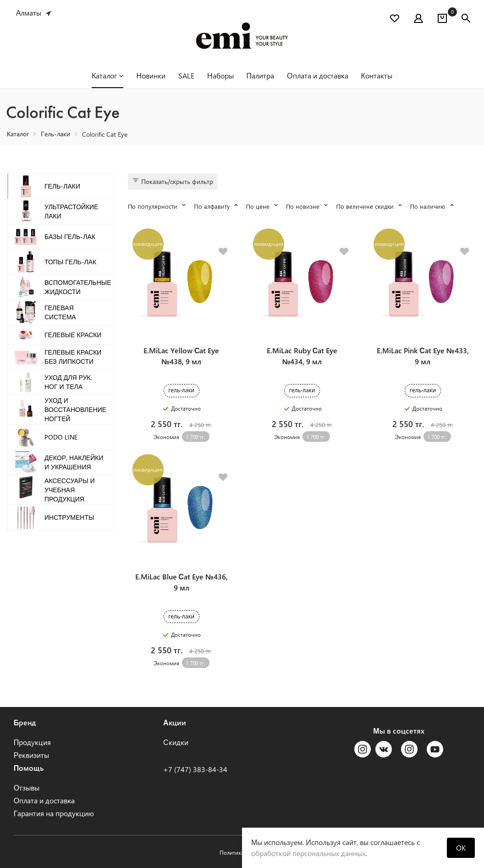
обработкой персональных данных (308, 853)
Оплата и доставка (317, 75)
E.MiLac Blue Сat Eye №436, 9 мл (181, 582)
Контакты (377, 75)
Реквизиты (32, 755)
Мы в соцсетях (399, 731)
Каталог (107, 75)
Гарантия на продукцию (54, 813)
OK (461, 848)
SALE (186, 75)
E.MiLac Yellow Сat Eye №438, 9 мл (181, 356)
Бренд (25, 722)
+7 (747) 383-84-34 (195, 769)
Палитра (261, 75)
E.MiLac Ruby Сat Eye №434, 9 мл (302, 356)
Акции (175, 722)
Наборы (220, 75)
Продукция (33, 742)
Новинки (151, 75)
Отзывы (27, 787)
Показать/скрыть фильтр (173, 181)
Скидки (176, 742)
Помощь (29, 768)
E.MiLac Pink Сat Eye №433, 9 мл (423, 356)
